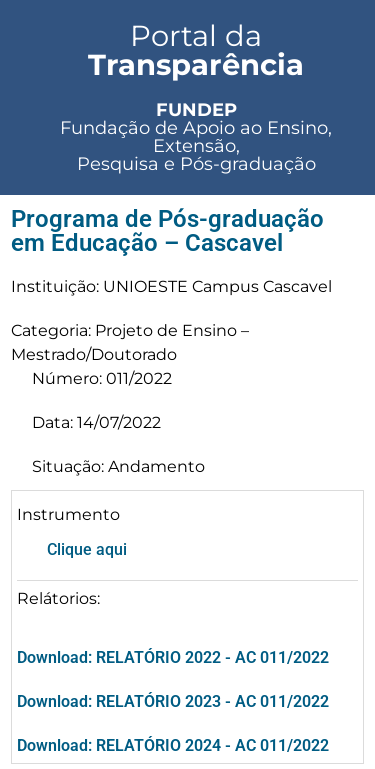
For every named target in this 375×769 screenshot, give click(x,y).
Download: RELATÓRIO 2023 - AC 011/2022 (173, 701)
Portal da (196, 50)
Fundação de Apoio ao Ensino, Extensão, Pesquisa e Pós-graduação (196, 137)
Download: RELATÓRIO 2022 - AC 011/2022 (173, 657)
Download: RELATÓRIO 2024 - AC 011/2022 (173, 745)
